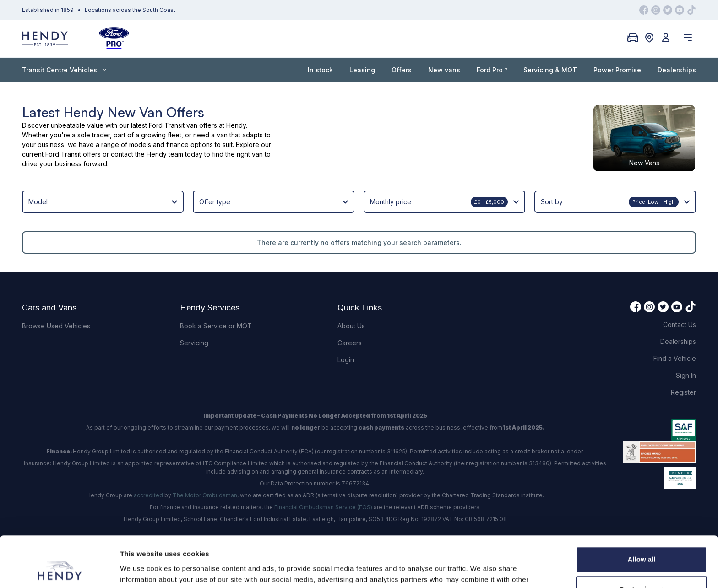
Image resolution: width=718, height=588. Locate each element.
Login (346, 357)
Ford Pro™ (492, 70)
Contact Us (680, 321)
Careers (350, 340)
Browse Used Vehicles (56, 323)
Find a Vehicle (675, 355)
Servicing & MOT (550, 70)
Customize (642, 543)
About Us (351, 323)
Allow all (642, 514)
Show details (141, 570)
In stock (320, 70)
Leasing (362, 70)
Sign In (686, 372)
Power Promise (617, 70)
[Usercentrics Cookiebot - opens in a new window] (59, 570)
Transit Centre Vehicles (64, 70)
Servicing (194, 340)
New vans (444, 70)
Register (683, 389)
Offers (402, 70)
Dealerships (677, 70)
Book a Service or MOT (216, 323)
